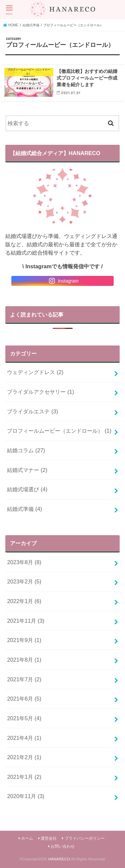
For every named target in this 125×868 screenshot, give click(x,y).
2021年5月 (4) (24, 718)
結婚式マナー (27, 470)
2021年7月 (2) (24, 679)
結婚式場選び (27, 489)
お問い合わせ (63, 846)
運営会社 (49, 838)
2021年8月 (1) (24, 660)
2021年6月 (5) (24, 699)
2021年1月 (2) (24, 777)
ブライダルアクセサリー (40, 392)
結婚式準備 (24, 509)
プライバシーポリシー (85, 838)
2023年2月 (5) (24, 581)
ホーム (27, 838)
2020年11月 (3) (26, 796)
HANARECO (59, 859)
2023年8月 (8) (24, 562)
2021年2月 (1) (24, 757)
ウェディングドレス (35, 372)
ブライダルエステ (32, 411)
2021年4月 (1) (24, 738)
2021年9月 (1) (24, 640)
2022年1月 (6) (24, 601)
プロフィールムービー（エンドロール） (59, 431)
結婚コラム (26, 450)
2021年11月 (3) (26, 621)
